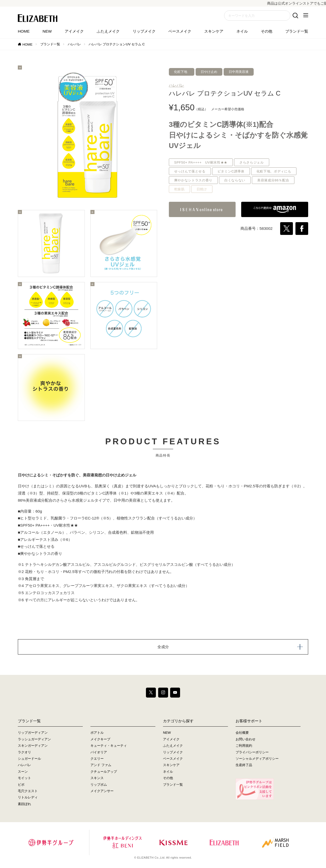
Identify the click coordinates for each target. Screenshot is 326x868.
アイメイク (74, 31)
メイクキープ (100, 739)
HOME (24, 31)
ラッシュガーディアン (34, 739)
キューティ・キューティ (109, 746)
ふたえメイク (108, 31)
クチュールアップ (104, 772)
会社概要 (242, 733)
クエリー (97, 759)
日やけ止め (209, 72)
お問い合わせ (246, 739)
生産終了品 (244, 765)
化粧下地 (181, 72)
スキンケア (214, 31)
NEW (47, 31)
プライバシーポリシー (252, 752)
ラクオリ (24, 752)
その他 (267, 31)
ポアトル (97, 733)
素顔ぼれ (24, 804)
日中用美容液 (239, 72)
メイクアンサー (102, 791)
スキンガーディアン (33, 746)
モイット (24, 778)
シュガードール (29, 759)
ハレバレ (74, 44)
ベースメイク (180, 31)
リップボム (99, 785)
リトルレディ (28, 798)
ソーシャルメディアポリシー (257, 759)
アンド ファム (101, 765)
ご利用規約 (244, 746)
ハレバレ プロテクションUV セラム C (117, 44)
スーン (23, 772)
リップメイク (144, 31)
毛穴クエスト (28, 791)
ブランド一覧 (297, 31)
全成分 (163, 647)
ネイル (242, 31)
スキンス (97, 778)
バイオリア (99, 752)
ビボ (21, 785)
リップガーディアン (33, 733)
